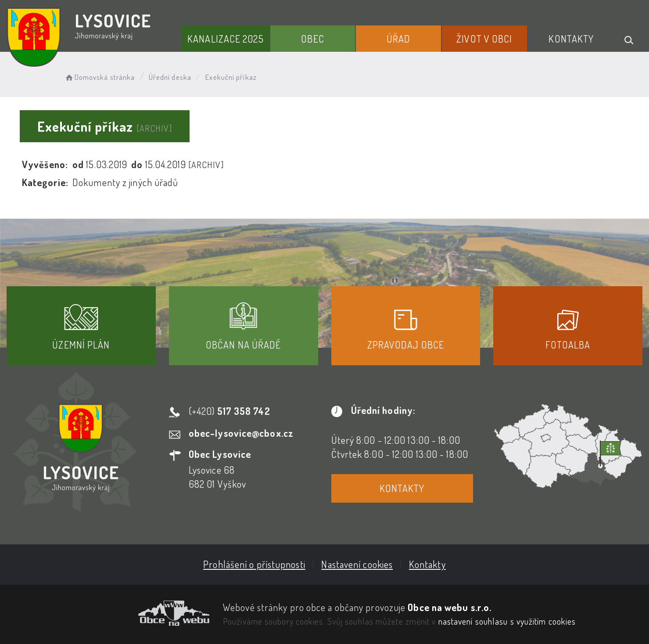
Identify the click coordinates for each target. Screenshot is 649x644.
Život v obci (484, 39)
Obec (312, 39)
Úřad (398, 39)
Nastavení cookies (357, 564)
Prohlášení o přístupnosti (254, 564)
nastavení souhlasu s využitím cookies (507, 621)
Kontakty (571, 39)
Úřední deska (170, 77)
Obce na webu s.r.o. (450, 607)
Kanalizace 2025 (226, 39)
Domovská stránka (99, 77)
